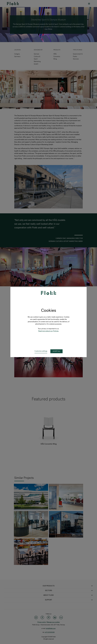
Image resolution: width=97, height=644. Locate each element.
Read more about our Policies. (49, 331)
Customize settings (41, 351)
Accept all (56, 351)
